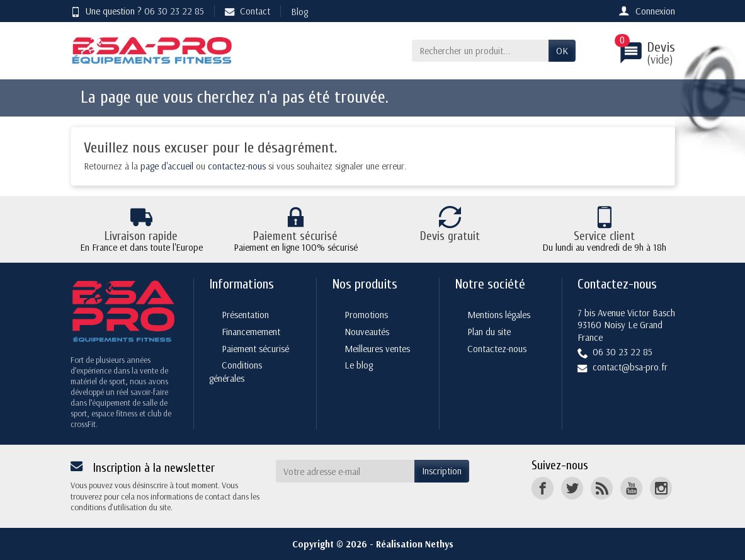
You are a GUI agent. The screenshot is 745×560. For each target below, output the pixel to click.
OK (562, 51)
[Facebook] (543, 488)
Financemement (251, 332)
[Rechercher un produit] (480, 51)
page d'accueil (167, 166)
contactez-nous (237, 166)
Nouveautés (367, 332)
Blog (299, 12)
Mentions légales (499, 315)
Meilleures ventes (377, 349)
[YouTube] (631, 488)
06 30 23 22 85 (174, 11)
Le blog (359, 365)
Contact (247, 11)
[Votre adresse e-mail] (345, 471)
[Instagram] (661, 488)
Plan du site (489, 332)
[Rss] (602, 488)
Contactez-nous (497, 349)
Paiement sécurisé (255, 349)
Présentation (245, 315)
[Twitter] (572, 488)
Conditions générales (236, 372)
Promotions (366, 315)
